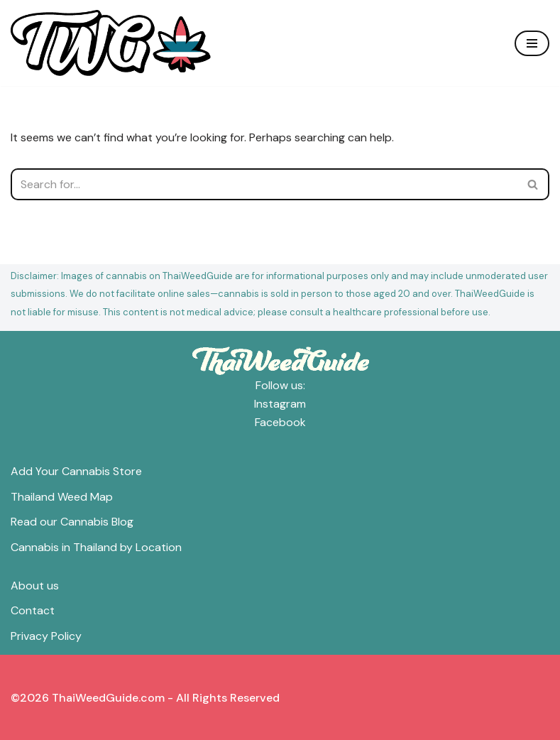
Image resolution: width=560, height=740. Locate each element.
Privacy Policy (46, 636)
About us (35, 586)
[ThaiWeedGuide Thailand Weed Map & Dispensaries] (111, 43)
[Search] (264, 184)
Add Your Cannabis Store (76, 471)
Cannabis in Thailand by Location (96, 547)
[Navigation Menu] (532, 43)
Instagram (280, 404)
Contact (33, 610)
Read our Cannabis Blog (72, 522)
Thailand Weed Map (62, 497)
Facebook (280, 422)
